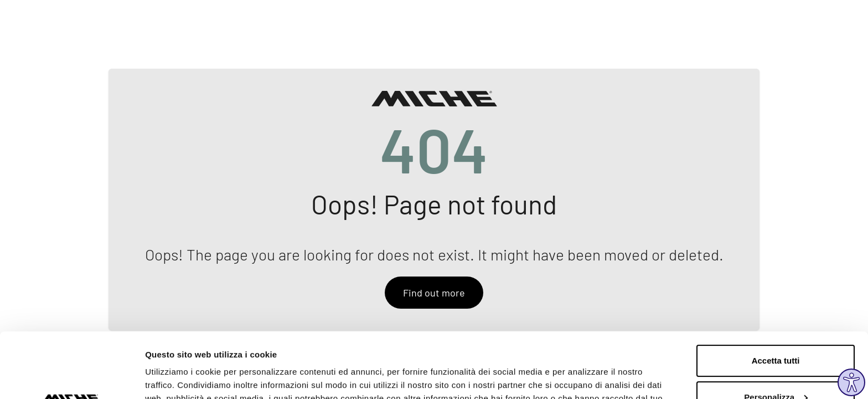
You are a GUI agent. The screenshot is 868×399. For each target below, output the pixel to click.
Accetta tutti (776, 296)
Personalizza (776, 332)
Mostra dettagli (175, 377)
